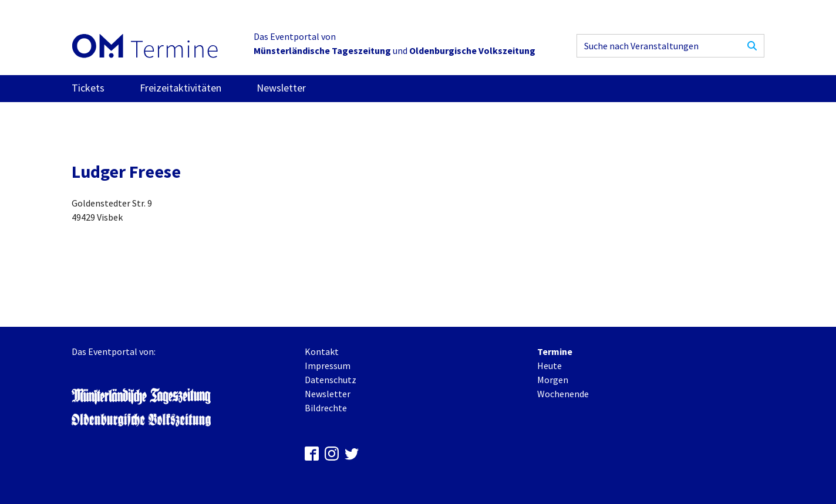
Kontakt (322, 351)
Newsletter (281, 88)
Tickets (88, 88)
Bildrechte (326, 408)
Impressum (328, 366)
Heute (550, 366)
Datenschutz (331, 380)
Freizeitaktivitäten (181, 88)
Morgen (553, 380)
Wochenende (563, 394)
